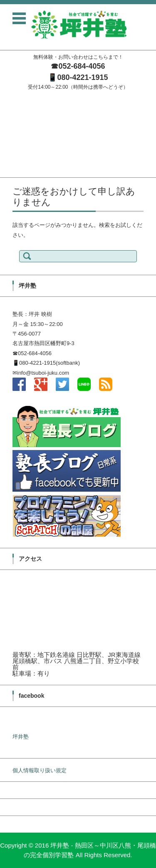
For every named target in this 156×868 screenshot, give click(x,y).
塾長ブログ (14, 128)
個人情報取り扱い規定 (40, 770)
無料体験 (11, 161)
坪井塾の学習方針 (22, 118)
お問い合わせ (16, 172)
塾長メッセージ (19, 107)
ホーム (8, 96)
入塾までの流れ (19, 139)
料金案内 (11, 150)
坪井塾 (21, 737)
